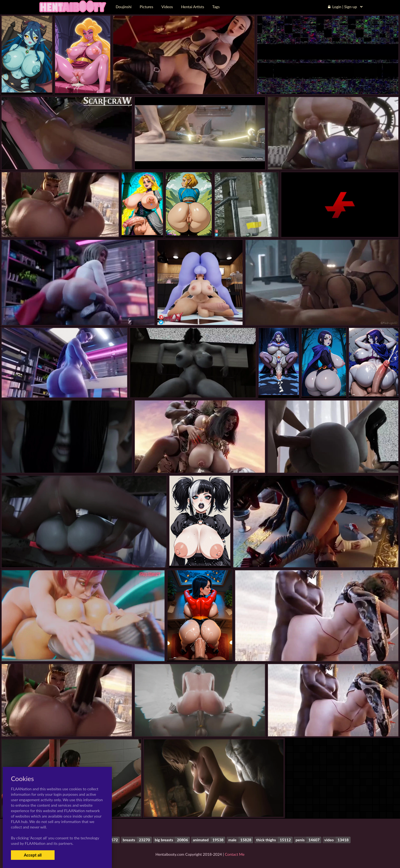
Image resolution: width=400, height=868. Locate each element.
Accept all (33, 855)
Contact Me (235, 854)
